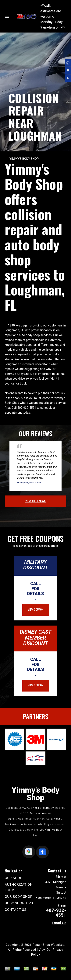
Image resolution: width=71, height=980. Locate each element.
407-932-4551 (27, 408)
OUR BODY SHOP (19, 897)
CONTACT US (16, 910)
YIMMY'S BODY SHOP (24, 159)
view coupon (36, 609)
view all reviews (35, 501)
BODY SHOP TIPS (19, 903)
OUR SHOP (14, 878)
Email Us (59, 923)
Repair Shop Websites (48, 945)
